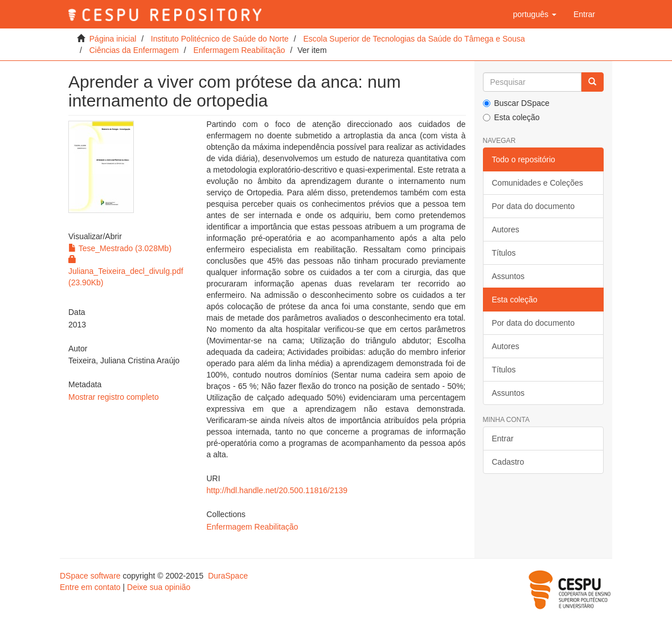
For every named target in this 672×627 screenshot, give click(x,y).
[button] (535, 14)
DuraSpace (228, 576)
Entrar (503, 439)
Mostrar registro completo (114, 397)
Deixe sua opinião (159, 587)
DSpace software (90, 576)
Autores (506, 230)
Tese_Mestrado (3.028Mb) (120, 248)
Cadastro (508, 462)
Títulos (504, 253)
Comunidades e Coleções (538, 183)
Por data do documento (534, 206)
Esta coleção (511, 117)
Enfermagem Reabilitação (239, 50)
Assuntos (509, 276)
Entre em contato (90, 587)
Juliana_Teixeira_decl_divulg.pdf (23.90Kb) (126, 271)
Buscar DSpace (516, 103)
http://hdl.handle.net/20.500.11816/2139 (277, 490)
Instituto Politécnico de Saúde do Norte (220, 39)
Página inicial (113, 39)
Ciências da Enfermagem (134, 50)
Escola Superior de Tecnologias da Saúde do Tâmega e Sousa (414, 39)
